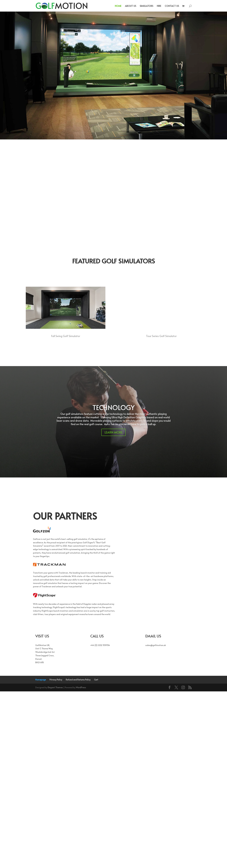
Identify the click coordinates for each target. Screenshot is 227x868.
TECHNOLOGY (114, 584)
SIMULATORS (146, 6)
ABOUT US (131, 6)
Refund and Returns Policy (78, 856)
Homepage (41, 856)
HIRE (159, 6)
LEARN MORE (113, 609)
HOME (118, 6)
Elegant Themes (55, 864)
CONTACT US (172, 6)
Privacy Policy (56, 856)
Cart (96, 856)
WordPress (81, 864)
